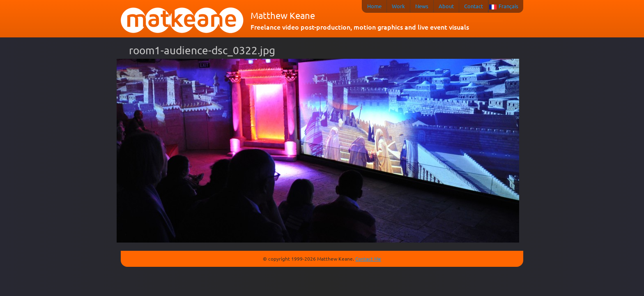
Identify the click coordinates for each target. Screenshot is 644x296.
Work (398, 6)
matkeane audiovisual (182, 21)
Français (508, 6)
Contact (474, 6)
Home (374, 6)
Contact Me (368, 259)
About (446, 6)
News (422, 6)
